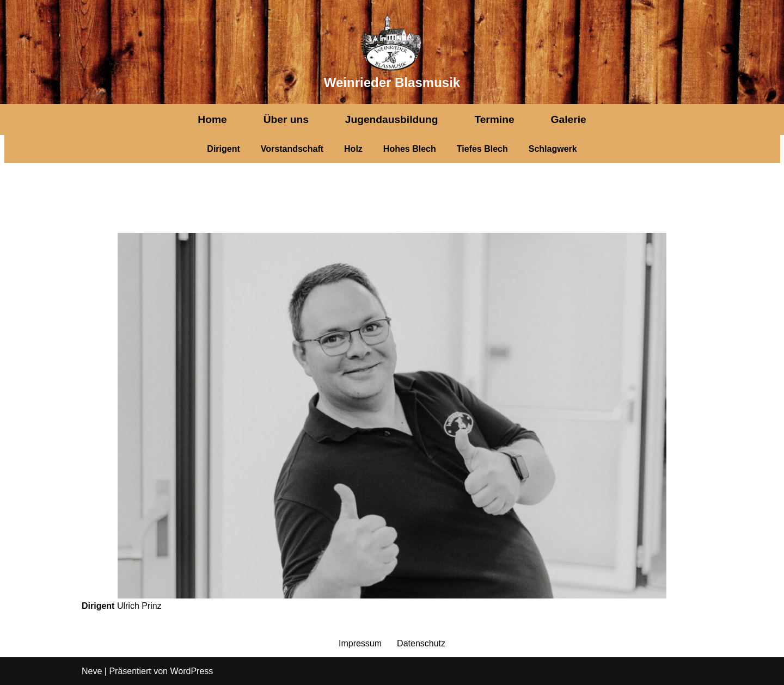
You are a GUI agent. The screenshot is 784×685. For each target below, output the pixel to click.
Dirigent (223, 149)
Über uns (286, 119)
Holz (353, 149)
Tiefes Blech (482, 149)
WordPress (191, 671)
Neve (92, 671)
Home (212, 119)
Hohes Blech (410, 149)
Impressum (360, 643)
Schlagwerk (553, 149)
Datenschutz (421, 643)
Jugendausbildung (392, 119)
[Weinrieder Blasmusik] (392, 52)
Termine (494, 119)
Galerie (569, 119)
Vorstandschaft (292, 149)
